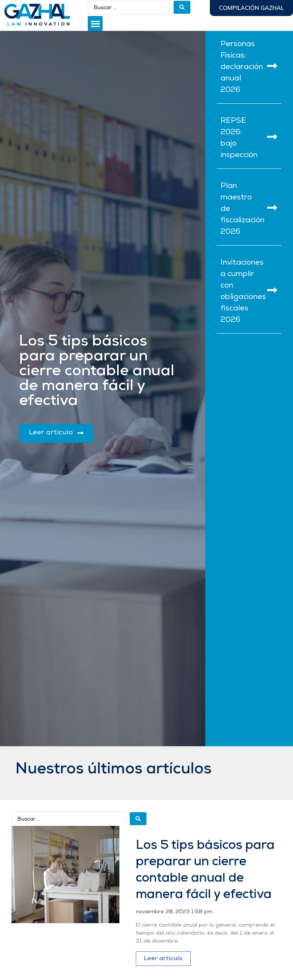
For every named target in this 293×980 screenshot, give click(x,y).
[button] (95, 23)
